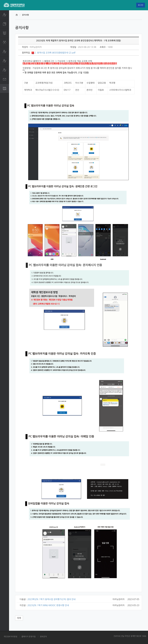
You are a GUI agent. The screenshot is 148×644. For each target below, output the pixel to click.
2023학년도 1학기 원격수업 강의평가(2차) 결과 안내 (51, 599)
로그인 (141, 5)
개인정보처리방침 (10, 637)
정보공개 (43, 637)
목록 (19, 618)
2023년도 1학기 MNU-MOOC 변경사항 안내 (48, 605)
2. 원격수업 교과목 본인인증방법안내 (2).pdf (55, 53)
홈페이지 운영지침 (29, 637)
